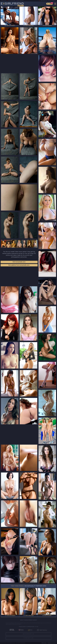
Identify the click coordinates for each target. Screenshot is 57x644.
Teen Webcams (44, 1)
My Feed (49, 4)
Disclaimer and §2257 (52, 643)
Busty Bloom (20, 1)
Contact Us (28, 638)
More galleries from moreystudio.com (19, 265)
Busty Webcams (52, 1)
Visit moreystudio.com (19, 262)
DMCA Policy (44, 643)
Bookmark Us (29, 634)
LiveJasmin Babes (12, 1)
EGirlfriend (12, 4)
